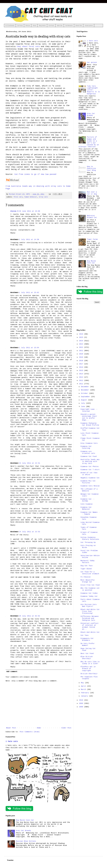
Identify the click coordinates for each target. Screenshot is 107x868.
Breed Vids (79, 26)
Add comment (12, 672)
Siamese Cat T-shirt (90, 470)
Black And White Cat (90, 632)
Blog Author (42, 26)
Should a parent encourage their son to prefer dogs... (89, 417)
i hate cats (12, 741)
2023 (82, 344)
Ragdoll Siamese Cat (90, 478)
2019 (82, 357)
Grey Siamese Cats (89, 443)
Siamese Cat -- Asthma (88, 500)
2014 (82, 374)
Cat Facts (20, 26)
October (85, 393)
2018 (82, 361)
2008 (82, 707)
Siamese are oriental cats (88, 452)
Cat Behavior (69, 26)
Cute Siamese (87, 504)
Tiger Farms (92, 239)
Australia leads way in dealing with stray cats (90, 462)
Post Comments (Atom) (30, 732)
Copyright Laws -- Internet (89, 410)
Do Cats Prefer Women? (88, 645)
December (85, 387)
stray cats (43, 197)
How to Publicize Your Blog (91, 169)
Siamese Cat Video (89, 593)
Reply (13, 233)
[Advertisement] (88, 316)
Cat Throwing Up (88, 542)
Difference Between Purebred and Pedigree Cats (90, 618)
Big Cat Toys (87, 566)
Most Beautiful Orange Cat (88, 581)
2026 (82, 334)
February (85, 693)
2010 (82, 700)
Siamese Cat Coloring (86, 447)
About (34, 26)
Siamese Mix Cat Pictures (88, 482)
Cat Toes (85, 635)
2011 (82, 384)
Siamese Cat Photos (90, 467)
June (83, 407)
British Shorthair (89, 674)
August (84, 400)
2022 (82, 347)
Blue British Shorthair (87, 658)
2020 (82, 354)
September (86, 397)
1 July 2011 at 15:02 (29, 293)
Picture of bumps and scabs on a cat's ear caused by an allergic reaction (89, 142)
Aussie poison (89, 26)
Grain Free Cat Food (90, 585)
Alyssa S (14, 211)
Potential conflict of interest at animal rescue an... (90, 626)
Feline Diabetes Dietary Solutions (90, 538)
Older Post (66, 728)
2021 (82, 351)
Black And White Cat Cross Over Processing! (90, 611)
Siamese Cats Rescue (90, 486)
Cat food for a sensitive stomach (90, 573)
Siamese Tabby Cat (89, 596)
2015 (82, 371)
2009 (82, 703)
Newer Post (11, 728)
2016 (82, 367)
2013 (82, 377)
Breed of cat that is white (89, 474)
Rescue (28, 26)
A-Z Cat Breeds (10, 26)
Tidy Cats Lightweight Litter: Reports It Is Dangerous (93, 90)
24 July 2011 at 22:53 (30, 532)
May (83, 683)
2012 (82, 381)
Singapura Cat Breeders (87, 639)
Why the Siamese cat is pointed (90, 589)
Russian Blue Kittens (26, 841)
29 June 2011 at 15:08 (30, 211)
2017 (82, 364)
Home (39, 728)
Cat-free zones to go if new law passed (35, 174)
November (85, 390)
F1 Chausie (86, 577)
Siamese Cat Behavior (86, 508)
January (85, 696)
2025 (82, 337)
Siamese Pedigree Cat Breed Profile (90, 424)
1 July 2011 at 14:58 (29, 240)
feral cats (18, 197)
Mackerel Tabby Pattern (88, 562)
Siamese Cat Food (89, 457)
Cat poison (92, 62)
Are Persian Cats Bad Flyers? (89, 606)
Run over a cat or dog (92, 193)
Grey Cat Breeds (23, 831)
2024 (82, 341)
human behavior (31, 197)
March (84, 690)
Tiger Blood (86, 569)
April (84, 686)
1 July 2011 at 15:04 (29, 348)
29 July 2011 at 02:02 (30, 616)
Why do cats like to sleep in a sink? (90, 663)
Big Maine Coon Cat (25, 820)
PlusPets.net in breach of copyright (88, 669)
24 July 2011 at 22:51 (30, 463)
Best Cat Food (87, 654)
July (83, 403)
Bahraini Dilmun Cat (92, 217)
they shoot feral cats (28, 47)
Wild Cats (60, 26)
